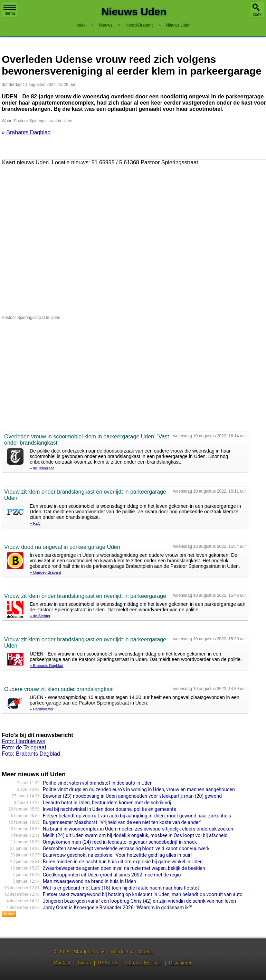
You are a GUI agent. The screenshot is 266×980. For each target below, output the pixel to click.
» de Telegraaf (42, 468)
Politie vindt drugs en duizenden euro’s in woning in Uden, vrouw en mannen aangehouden (139, 789)
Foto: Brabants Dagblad (31, 754)
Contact (62, 963)
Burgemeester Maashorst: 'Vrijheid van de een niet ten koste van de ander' (122, 822)
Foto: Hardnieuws (23, 741)
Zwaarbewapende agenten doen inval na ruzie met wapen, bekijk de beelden (124, 868)
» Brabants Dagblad (46, 666)
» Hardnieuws (41, 709)
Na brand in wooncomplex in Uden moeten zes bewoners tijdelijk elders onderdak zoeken (138, 829)
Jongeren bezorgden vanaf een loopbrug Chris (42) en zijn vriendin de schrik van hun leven (139, 901)
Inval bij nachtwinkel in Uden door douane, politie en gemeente (110, 809)
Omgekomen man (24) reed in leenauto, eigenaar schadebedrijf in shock (120, 842)
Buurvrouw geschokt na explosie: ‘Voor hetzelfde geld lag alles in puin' (118, 855)
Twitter (84, 963)
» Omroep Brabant (45, 572)
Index (80, 25)
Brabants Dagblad (28, 132)
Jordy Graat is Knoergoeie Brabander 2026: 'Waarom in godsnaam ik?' (117, 908)
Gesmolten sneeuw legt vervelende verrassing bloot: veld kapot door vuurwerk (126, 848)
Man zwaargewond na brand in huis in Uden (89, 881)
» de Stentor (40, 616)
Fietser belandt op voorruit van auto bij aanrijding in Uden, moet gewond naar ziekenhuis (137, 816)
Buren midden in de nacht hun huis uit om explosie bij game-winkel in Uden (123, 862)
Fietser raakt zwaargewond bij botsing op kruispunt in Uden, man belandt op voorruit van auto (143, 894)
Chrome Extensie (144, 963)
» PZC (35, 523)
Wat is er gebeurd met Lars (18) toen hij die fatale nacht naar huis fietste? (121, 888)
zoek (257, 14)
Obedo (146, 952)
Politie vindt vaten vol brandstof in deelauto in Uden (98, 783)
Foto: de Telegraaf (24, 748)
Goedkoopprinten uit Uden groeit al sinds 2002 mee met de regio (112, 875)
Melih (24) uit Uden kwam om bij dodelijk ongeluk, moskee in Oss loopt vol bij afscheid (135, 835)
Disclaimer (180, 963)
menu (10, 10)
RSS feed (108, 963)
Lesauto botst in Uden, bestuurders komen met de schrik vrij (107, 803)
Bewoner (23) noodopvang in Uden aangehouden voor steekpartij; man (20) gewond (132, 796)
